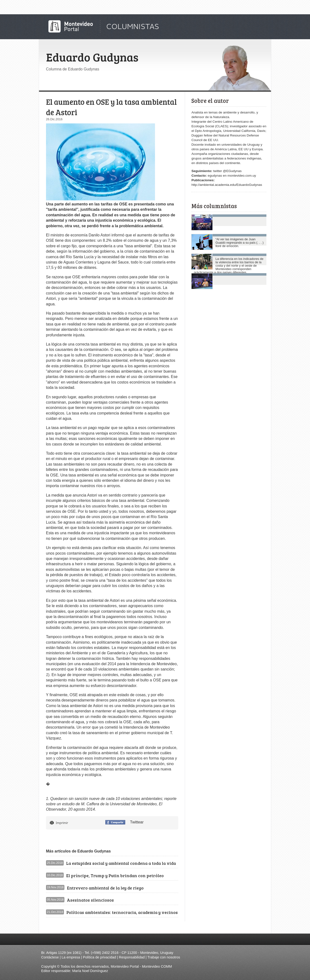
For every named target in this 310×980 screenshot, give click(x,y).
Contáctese (50, 957)
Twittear (137, 822)
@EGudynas (232, 171)
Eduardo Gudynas (92, 57)
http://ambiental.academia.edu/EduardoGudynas (227, 185)
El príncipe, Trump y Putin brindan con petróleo (115, 875)
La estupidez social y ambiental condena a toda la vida (121, 863)
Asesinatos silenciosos (90, 900)
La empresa (71, 957)
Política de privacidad (99, 957)
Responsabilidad (132, 957)
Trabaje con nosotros (164, 957)
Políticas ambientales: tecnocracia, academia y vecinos (122, 912)
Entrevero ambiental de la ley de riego (105, 888)
